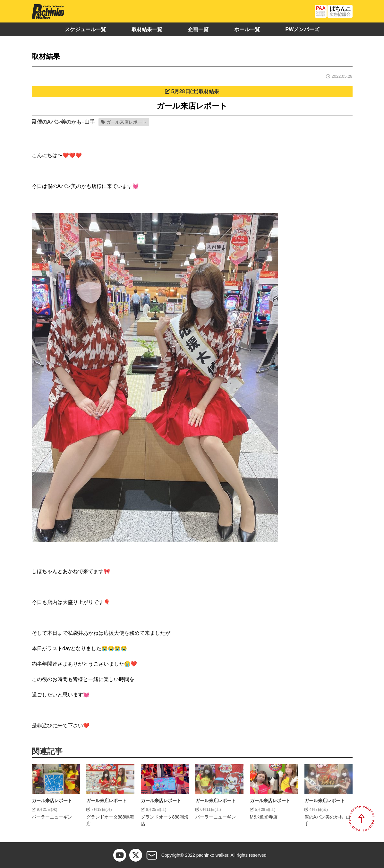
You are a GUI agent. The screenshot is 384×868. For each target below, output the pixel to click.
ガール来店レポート (126, 122)
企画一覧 (198, 29)
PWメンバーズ (303, 29)
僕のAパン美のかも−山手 (66, 122)
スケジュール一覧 (85, 29)
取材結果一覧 (147, 29)
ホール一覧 (247, 29)
